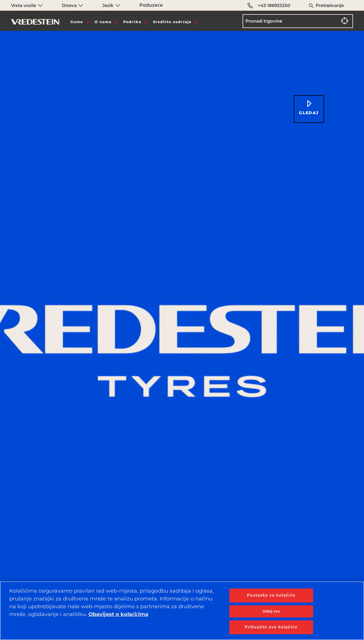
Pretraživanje (330, 5)
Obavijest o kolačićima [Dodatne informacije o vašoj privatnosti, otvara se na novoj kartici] (118, 614)
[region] (182, 611)
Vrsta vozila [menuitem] (27, 5)
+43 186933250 (269, 5)
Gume (77, 22)
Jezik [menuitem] (111, 5)
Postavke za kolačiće (271, 595)
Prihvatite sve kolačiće (271, 627)
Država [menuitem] (73, 5)
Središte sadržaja (172, 22)
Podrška (132, 22)
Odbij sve (271, 611)
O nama (103, 22)
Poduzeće (151, 5)
